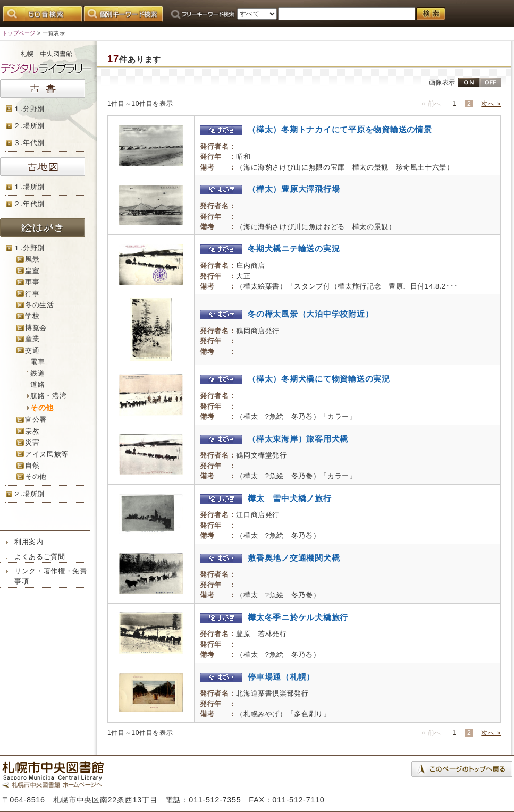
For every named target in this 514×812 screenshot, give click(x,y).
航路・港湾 (48, 396)
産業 (32, 339)
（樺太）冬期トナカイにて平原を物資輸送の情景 (316, 129)
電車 (37, 362)
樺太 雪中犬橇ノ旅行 (266, 498)
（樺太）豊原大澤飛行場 (270, 189)
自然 (32, 465)
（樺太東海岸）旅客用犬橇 (274, 439)
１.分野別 (29, 109)
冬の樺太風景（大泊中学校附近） (287, 314)
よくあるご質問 (40, 557)
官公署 (36, 420)
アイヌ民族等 (47, 454)
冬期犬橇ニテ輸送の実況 (270, 248)
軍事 (32, 282)
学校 (32, 316)
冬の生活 (40, 305)
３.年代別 (29, 143)
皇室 (32, 271)
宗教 (32, 431)
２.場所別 (29, 126)
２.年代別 (29, 204)
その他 (36, 476)
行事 (32, 294)
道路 (37, 384)
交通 (32, 350)
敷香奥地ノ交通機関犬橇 (270, 558)
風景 (32, 259)
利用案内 (29, 542)
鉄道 (37, 373)
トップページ (19, 33)
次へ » (491, 104)
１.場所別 (29, 187)
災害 (32, 442)
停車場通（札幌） (257, 677)
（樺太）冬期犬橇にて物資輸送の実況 (295, 379)
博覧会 (36, 328)
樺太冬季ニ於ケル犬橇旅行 (274, 617)
